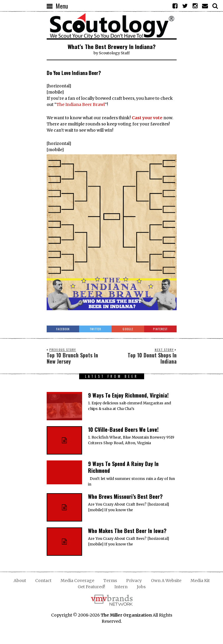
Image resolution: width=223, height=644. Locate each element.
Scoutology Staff (114, 53)
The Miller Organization (126, 615)
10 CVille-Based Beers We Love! (123, 429)
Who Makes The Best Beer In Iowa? (127, 531)
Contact (43, 581)
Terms (110, 581)
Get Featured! (91, 587)
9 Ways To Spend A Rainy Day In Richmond (123, 467)
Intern (121, 587)
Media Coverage (77, 581)
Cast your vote (147, 118)
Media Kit (200, 581)
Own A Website (166, 581)
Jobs (141, 587)
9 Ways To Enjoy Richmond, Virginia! (128, 395)
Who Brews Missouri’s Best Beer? (125, 496)
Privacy (134, 581)
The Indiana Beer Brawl (81, 104)
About (20, 581)
